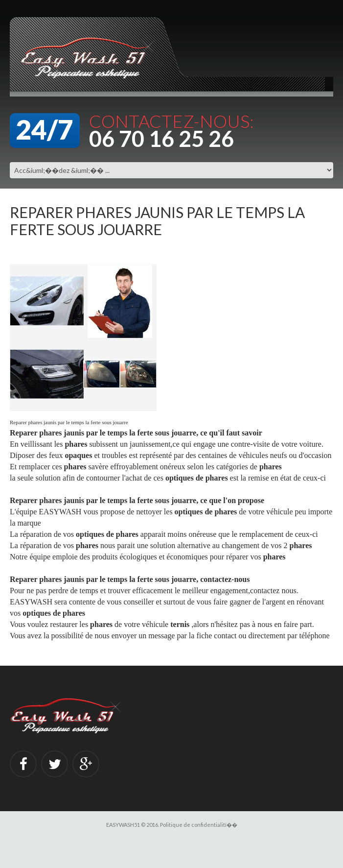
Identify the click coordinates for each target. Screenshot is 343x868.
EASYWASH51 (123, 825)
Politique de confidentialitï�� (199, 825)
